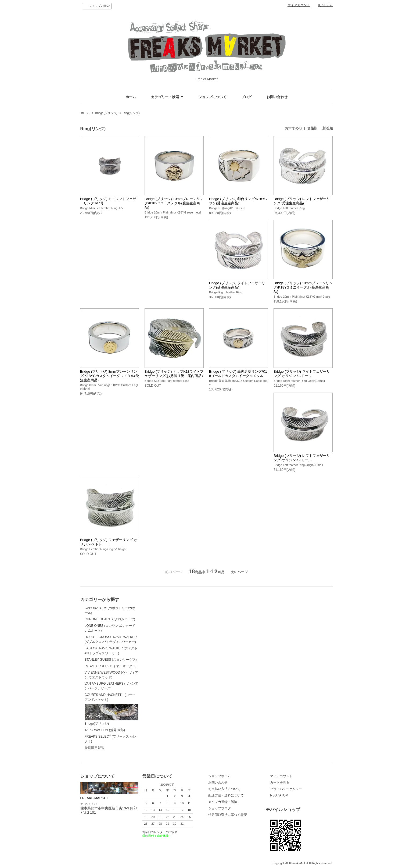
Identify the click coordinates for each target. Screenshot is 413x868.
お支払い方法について (224, 789)
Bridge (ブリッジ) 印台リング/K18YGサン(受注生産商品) (238, 201)
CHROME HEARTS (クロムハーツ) (110, 619)
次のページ (239, 572)
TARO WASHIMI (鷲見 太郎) (105, 730)
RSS (273, 795)
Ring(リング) (131, 113)
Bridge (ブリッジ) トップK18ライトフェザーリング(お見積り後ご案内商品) (174, 374)
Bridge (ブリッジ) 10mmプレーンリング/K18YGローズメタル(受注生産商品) (174, 203)
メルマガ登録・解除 (223, 802)
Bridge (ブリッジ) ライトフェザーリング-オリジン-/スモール (302, 374)
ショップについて (212, 97)
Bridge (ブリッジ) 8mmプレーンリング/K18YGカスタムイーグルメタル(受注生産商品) (109, 376)
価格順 (312, 128)
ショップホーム (220, 776)
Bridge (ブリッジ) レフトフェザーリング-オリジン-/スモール (302, 458)
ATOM (284, 795)
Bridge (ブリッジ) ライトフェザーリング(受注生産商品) (237, 285)
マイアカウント (299, 5)
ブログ (246, 97)
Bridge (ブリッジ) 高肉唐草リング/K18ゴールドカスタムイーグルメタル (238, 374)
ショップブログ (220, 808)
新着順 (328, 128)
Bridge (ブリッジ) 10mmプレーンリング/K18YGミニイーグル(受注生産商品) (303, 287)
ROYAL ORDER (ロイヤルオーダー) (111, 666)
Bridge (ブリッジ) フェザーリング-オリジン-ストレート (109, 542)
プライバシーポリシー (286, 789)
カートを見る (280, 782)
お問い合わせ (277, 97)
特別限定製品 (94, 748)
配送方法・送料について (226, 795)
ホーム (131, 97)
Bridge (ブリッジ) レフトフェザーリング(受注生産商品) (302, 201)
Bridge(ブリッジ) (106, 113)
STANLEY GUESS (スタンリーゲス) (111, 660)
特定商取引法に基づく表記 (228, 815)
